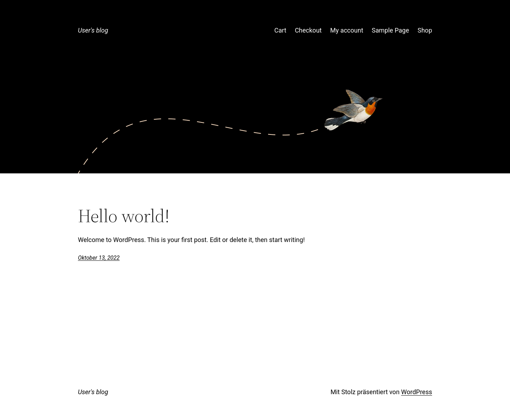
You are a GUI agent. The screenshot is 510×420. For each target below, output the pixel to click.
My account (347, 30)
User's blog (93, 30)
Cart (280, 30)
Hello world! (124, 216)
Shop (425, 30)
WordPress (417, 392)
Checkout (308, 30)
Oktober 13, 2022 (99, 258)
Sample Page (390, 30)
